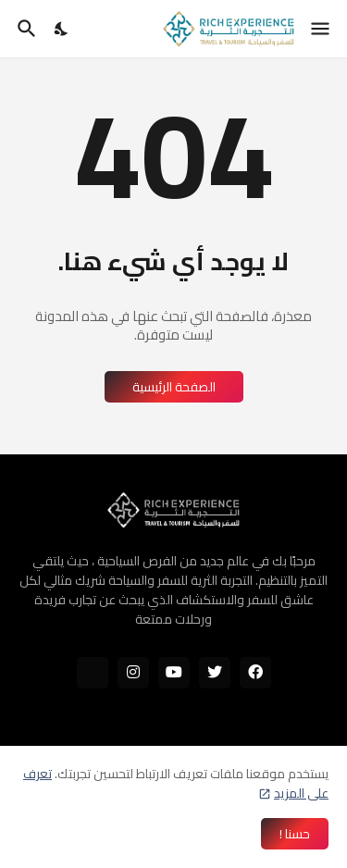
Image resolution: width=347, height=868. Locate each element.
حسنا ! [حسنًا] (295, 834)
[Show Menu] (322, 29)
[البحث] (25, 29)
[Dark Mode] (62, 29)
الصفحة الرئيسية (174, 387)
